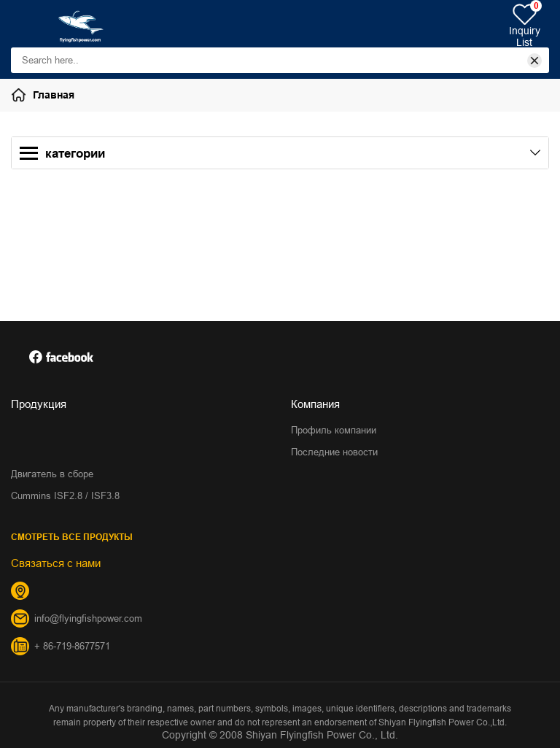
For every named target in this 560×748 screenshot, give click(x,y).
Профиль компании (334, 430)
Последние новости (334, 452)
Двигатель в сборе (52, 474)
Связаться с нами (56, 563)
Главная (54, 95)
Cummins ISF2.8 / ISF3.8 (65, 496)
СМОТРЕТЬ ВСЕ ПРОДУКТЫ (72, 537)
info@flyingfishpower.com (88, 618)
